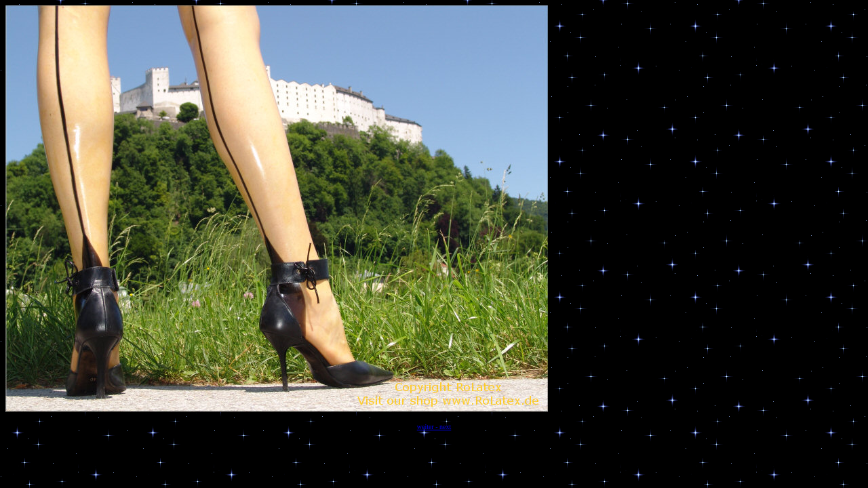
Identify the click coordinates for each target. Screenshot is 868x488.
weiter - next (434, 427)
